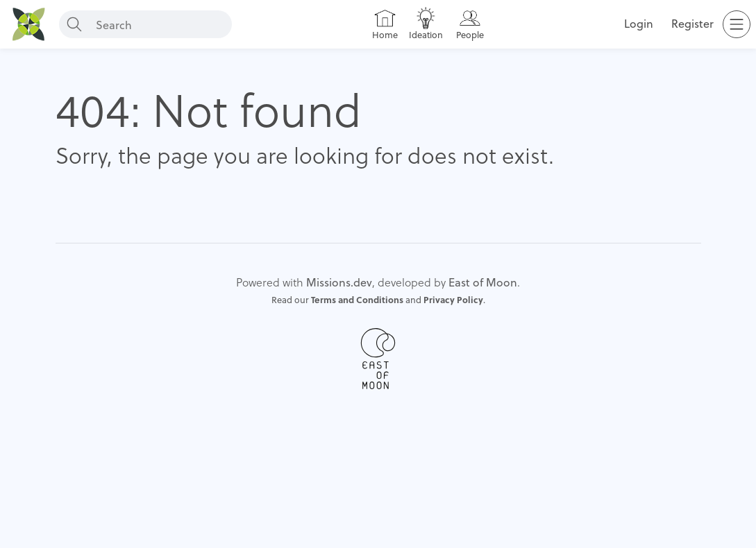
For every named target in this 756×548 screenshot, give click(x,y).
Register (692, 23)
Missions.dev (339, 282)
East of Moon (483, 282)
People (470, 35)
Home (385, 35)
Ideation (426, 35)
